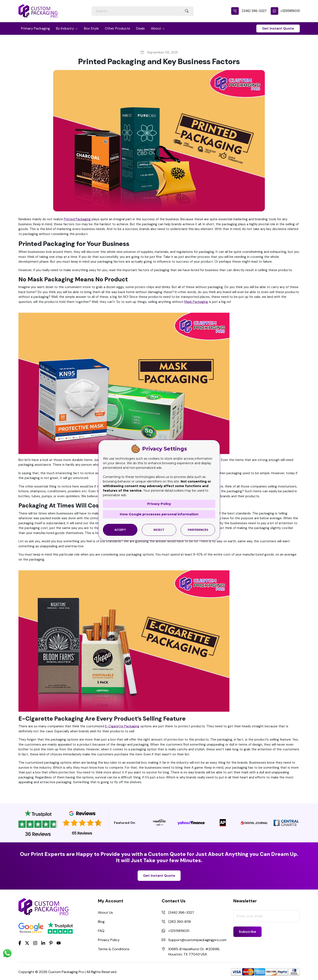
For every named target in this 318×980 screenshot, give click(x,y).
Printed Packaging (77, 219)
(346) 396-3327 (249, 11)
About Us (105, 912)
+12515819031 (285, 11)
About (156, 28)
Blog (101, 922)
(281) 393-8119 (180, 922)
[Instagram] (35, 943)
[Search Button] (187, 11)
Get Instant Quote (278, 28)
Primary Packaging (35, 28)
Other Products (117, 28)
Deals (140, 28)
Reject (159, 530)
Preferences (198, 530)
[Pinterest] (51, 943)
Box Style (91, 28)
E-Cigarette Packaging (122, 726)
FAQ (101, 931)
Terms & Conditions (114, 949)
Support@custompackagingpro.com (197, 940)
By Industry (65, 28)
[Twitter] (27, 943)
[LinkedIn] (43, 943)
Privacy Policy (109, 940)
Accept (120, 530)
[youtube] (59, 943)
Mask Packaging (196, 302)
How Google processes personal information (159, 514)
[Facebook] (20, 943)
